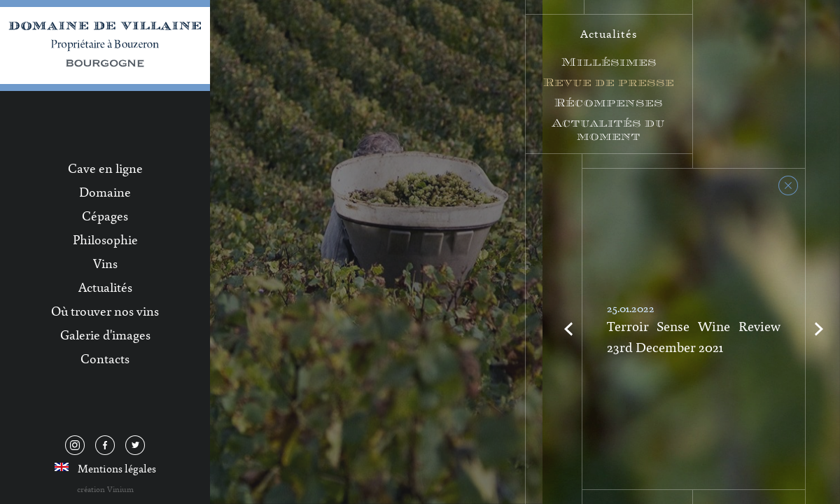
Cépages (105, 216)
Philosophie (105, 239)
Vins (105, 263)
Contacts (105, 358)
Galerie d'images (105, 335)
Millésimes (609, 62)
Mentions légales (117, 468)
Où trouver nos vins (105, 311)
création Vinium (105, 489)
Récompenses (609, 103)
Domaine (105, 192)
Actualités (105, 287)
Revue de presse (609, 82)
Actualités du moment (609, 129)
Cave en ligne (105, 168)
